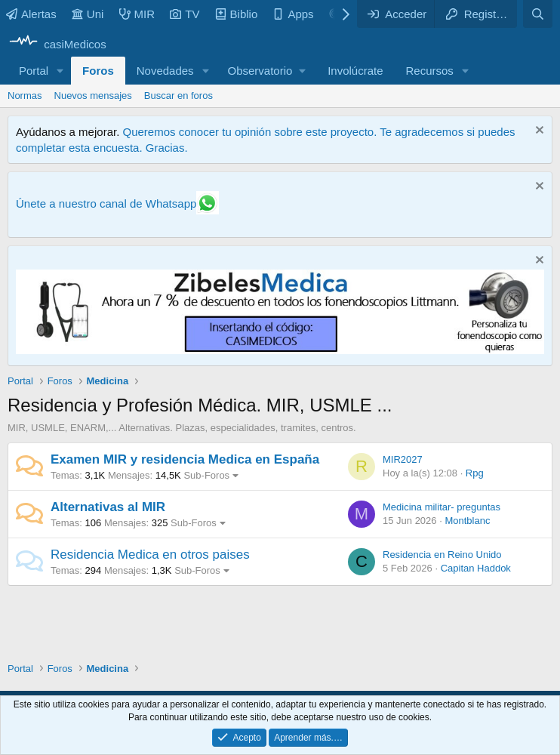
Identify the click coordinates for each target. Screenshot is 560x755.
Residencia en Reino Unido (442, 555)
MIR (137, 14)
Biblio (237, 14)
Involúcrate (355, 71)
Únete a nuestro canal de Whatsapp (106, 203)
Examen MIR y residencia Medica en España (185, 459)
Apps (293, 14)
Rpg (475, 473)
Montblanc (467, 521)
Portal (34, 71)
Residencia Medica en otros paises (150, 555)
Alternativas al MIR (108, 507)
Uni (88, 14)
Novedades (165, 71)
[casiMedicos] (57, 44)
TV (185, 14)
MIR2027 (403, 459)
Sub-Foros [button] (206, 475)
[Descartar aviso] (538, 132)
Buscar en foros (178, 96)
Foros (98, 71)
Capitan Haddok (476, 568)
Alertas (31, 14)
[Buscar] (538, 14)
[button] (60, 71)
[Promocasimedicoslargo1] (280, 350)
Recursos (430, 71)
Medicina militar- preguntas (442, 507)
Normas (25, 96)
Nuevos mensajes (93, 96)
